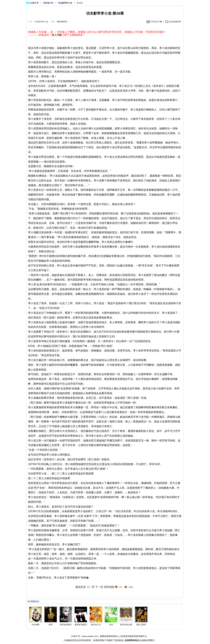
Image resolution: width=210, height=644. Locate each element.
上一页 (91, 587)
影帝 (51, 625)
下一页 (99, 587)
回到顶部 (109, 587)
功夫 (111, 625)
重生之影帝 (141, 625)
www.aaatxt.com (90, 636)
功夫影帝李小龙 (65, 3)
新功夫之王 (96, 625)
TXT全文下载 (157, 22)
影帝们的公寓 (126, 625)
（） (119, 587)
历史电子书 (48, 3)
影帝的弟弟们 (66, 625)
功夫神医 (36, 625)
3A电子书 (35, 3)
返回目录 (81, 587)
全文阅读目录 (175, 22)
